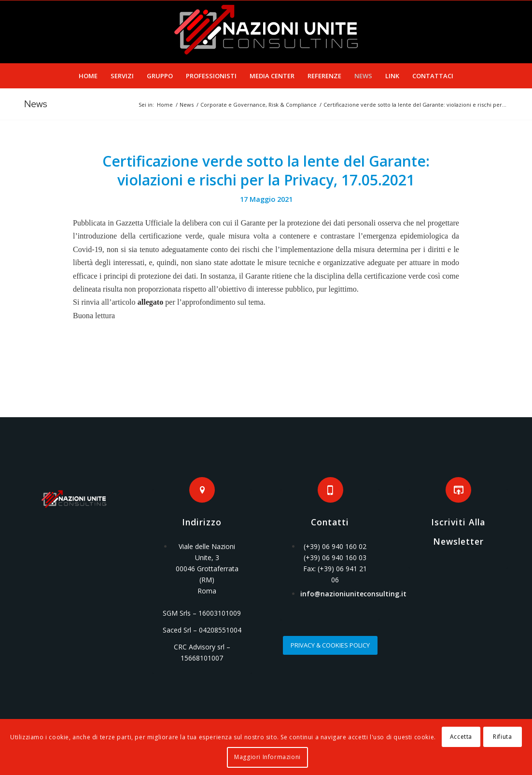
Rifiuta (502, 737)
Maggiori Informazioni (267, 757)
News (36, 104)
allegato (151, 302)
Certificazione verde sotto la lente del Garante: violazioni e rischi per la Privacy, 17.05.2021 (266, 170)
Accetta (461, 737)
